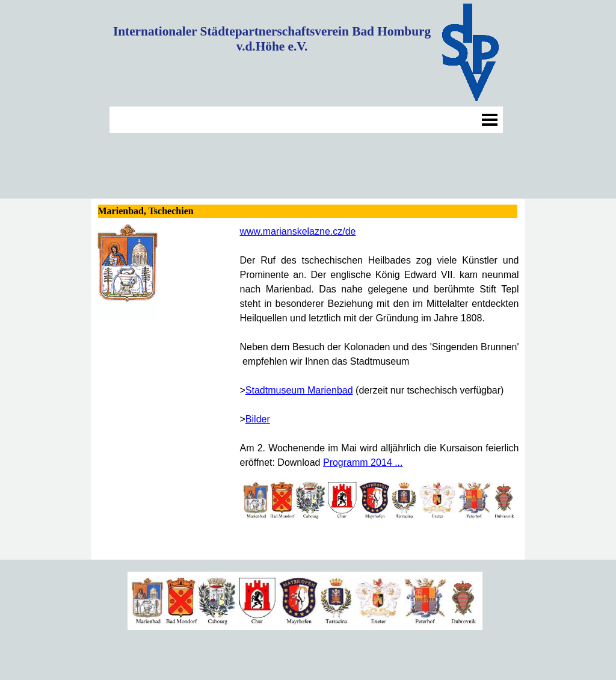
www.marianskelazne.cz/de (298, 231)
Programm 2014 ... (363, 462)
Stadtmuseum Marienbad (299, 390)
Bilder (258, 419)
